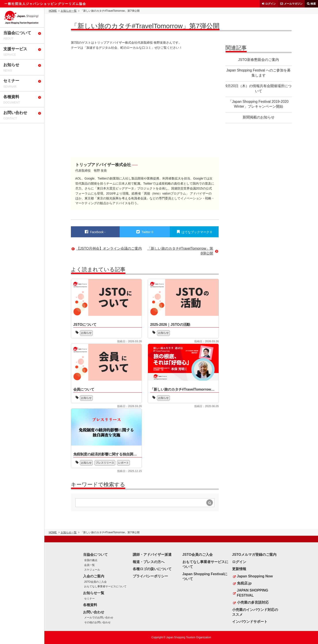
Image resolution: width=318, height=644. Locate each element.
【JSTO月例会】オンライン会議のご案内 (109, 248)
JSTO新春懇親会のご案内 (258, 60)
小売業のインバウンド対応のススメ (255, 612)
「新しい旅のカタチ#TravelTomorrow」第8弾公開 (180, 251)
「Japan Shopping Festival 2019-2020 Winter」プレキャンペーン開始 (258, 104)
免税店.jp (244, 583)
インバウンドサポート (250, 622)
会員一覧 (89, 565)
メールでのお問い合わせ (99, 618)
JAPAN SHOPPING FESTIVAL (253, 593)
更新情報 (239, 569)
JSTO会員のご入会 (95, 582)
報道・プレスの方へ (149, 562)
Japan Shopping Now (255, 576)
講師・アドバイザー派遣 (152, 555)
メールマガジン (293, 4)
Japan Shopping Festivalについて (205, 576)
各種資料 (90, 605)
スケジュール (92, 570)
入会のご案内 (94, 576)
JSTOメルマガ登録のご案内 (254, 555)
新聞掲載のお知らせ (259, 117)
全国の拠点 (91, 560)
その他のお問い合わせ (97, 622)
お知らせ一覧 (69, 11)
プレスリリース (105, 463)
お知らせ (86, 333)
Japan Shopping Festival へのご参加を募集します (259, 73)
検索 (313, 4)
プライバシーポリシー (150, 576)
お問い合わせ (94, 612)
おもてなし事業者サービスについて (105, 586)
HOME (53, 11)
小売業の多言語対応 (253, 602)
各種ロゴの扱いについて (152, 569)
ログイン (271, 4)
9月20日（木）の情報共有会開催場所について (258, 88)
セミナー (89, 599)
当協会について (95, 555)
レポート (123, 463)
